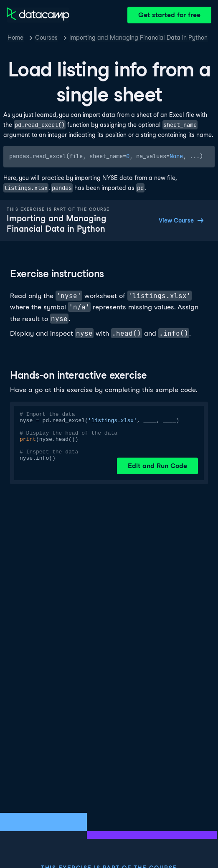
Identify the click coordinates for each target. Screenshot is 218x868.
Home (15, 38)
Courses (46, 38)
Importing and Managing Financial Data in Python (138, 38)
